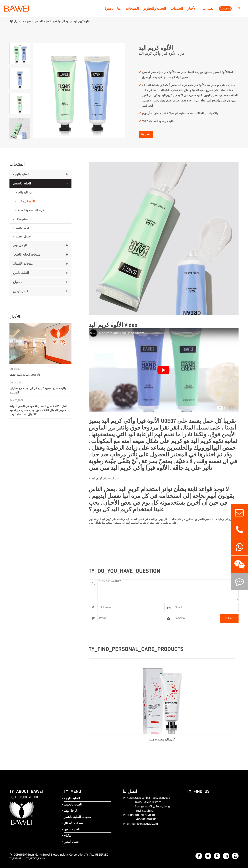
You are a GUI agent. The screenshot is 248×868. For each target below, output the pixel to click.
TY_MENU (72, 791)
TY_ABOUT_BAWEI (26, 791)
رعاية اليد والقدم (62, 21)
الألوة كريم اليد (82, 21)
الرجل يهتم (20, 245)
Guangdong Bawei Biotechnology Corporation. (56, 855)
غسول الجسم (23, 237)
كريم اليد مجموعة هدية (31, 210)
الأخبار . (193, 9)
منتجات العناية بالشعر (27, 255)
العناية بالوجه (21, 174)
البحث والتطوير (155, 9)
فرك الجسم (22, 228)
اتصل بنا (209, 9)
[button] (20, 45)
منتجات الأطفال (23, 264)
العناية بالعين (21, 273)
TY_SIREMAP (16, 859)
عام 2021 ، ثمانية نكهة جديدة (25, 375)
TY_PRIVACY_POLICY (36, 859)
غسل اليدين (20, 291)
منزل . (108, 9)
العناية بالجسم (43, 21)
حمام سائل (22, 219)
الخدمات (177, 9)
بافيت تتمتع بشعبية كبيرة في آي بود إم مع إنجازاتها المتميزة (38, 391)
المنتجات (132, 9)
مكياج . (17, 282)
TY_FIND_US (198, 791)
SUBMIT (229, 618)
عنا (119, 9)
